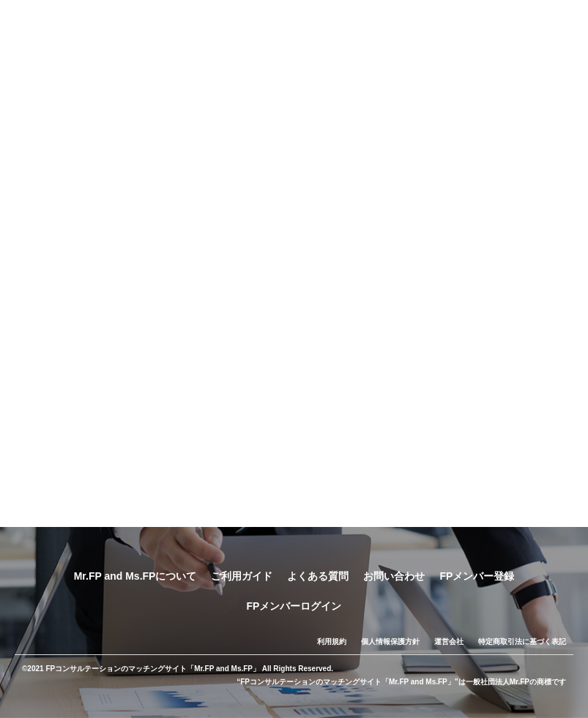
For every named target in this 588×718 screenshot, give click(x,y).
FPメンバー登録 (477, 576)
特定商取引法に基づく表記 (522, 642)
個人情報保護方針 (390, 642)
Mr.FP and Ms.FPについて (135, 576)
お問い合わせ (394, 576)
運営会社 (449, 642)
